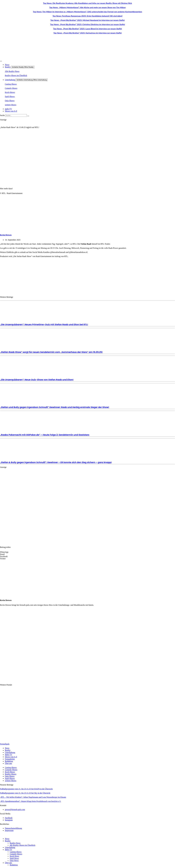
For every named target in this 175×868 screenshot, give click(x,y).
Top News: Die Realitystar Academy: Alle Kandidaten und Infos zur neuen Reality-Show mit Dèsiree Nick (87, 3)
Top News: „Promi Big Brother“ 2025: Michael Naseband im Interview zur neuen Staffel (88, 20)
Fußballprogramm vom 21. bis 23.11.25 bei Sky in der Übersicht (25, 793)
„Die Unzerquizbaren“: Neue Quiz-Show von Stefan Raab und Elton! (37, 380)
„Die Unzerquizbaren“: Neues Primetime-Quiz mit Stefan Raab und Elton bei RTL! (44, 324)
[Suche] (28, 116)
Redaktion (14, 865)
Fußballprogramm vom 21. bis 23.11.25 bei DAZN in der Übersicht (26, 789)
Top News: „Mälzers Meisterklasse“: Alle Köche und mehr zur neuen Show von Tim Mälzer (87, 7)
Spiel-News (14, 858)
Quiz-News (14, 861)
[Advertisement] (87, 276)
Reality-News (15, 843)
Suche (2, 115)
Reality (8, 841)
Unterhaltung (10, 847)
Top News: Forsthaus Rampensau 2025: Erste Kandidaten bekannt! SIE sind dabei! (87, 16)
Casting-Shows (16, 852)
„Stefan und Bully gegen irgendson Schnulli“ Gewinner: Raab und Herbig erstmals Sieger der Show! (55, 407)
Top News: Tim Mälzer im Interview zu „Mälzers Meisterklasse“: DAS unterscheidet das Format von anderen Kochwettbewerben (87, 12)
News (7, 839)
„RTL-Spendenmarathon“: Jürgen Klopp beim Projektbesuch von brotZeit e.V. (31, 801)
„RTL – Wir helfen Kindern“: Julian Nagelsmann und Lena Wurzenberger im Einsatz (33, 797)
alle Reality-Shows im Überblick (22, 845)
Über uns (8, 863)
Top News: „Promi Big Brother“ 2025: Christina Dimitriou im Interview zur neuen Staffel (88, 24)
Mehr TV (9, 850)
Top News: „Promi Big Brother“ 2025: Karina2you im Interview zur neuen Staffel (87, 33)
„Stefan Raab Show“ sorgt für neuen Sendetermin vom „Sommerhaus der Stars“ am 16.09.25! (51, 352)
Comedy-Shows (16, 854)
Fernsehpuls (5, 744)
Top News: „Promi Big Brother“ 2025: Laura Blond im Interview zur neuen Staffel (87, 29)
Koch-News (14, 856)
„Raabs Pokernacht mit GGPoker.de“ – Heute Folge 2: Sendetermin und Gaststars (45, 435)
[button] (87, 552)
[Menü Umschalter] (1, 61)
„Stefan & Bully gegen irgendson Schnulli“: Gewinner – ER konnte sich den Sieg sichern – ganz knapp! (56, 462)
